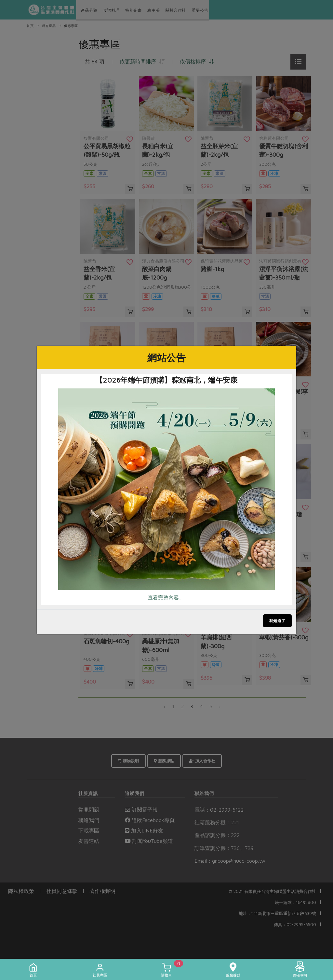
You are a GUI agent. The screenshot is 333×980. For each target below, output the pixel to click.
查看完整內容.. (164, 597)
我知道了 (277, 621)
